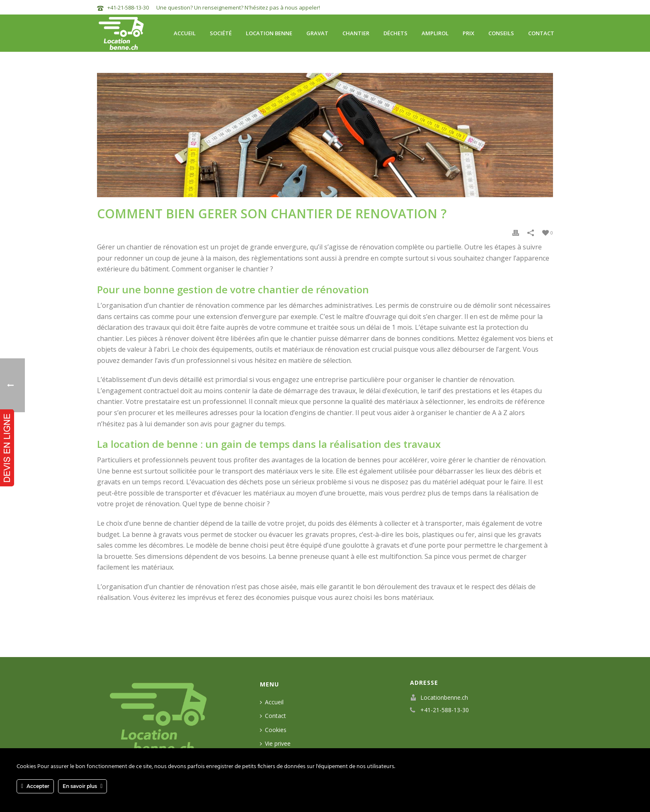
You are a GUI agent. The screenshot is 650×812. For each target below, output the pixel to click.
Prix (468, 33)
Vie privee (275, 743)
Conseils (501, 33)
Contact (541, 33)
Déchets (395, 33)
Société (221, 33)
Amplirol (435, 33)
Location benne (269, 33)
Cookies (273, 730)
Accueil (185, 33)
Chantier (356, 33)
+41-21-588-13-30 (128, 7)
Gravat (317, 33)
